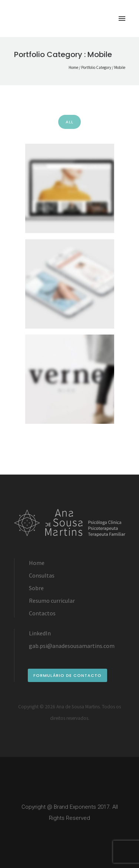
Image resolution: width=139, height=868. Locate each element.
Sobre (36, 588)
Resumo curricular (52, 601)
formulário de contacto (67, 675)
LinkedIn (40, 633)
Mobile (120, 67)
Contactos (42, 613)
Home (73, 67)
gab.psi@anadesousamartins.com (72, 646)
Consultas (42, 575)
